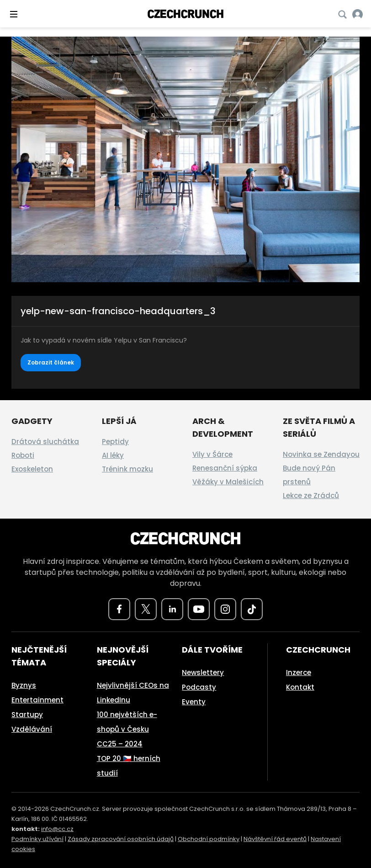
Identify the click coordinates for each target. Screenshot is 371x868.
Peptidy (115, 442)
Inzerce (299, 672)
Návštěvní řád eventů (275, 839)
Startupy (27, 715)
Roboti (23, 455)
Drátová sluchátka (45, 442)
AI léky (113, 455)
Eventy (194, 702)
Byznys (24, 685)
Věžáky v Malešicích (228, 482)
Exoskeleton (32, 469)
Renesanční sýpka (225, 468)
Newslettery (203, 672)
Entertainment (37, 700)
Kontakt (300, 687)
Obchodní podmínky (209, 839)
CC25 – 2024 (120, 744)
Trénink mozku (127, 469)
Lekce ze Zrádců (311, 496)
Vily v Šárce (212, 454)
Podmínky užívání (37, 839)
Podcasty (199, 687)
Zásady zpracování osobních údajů (121, 839)
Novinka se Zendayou (321, 454)
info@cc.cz (57, 829)
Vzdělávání (32, 729)
